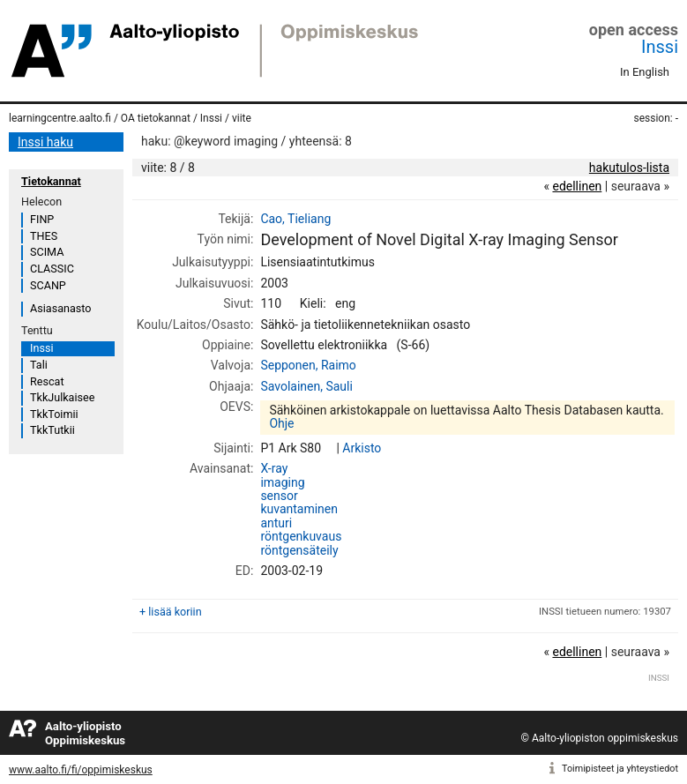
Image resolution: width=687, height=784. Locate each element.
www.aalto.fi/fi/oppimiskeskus (81, 770)
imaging (282, 482)
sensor (279, 496)
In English (645, 72)
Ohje (281, 423)
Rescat (47, 381)
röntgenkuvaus (301, 536)
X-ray (274, 468)
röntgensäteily (299, 550)
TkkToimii (54, 414)
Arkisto (362, 448)
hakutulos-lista (629, 168)
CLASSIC (52, 269)
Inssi (660, 47)
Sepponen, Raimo (308, 365)
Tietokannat (51, 181)
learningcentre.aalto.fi (60, 118)
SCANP (48, 285)
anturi (276, 523)
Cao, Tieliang (295, 219)
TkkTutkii (52, 430)
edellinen (577, 186)
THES (44, 236)
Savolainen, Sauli (306, 386)
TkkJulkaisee (62, 397)
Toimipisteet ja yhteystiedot (620, 769)
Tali (39, 365)
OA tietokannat (156, 118)
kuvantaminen (299, 509)
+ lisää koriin (171, 612)
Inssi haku (45, 142)
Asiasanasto (60, 308)
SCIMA (47, 252)
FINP (42, 219)
